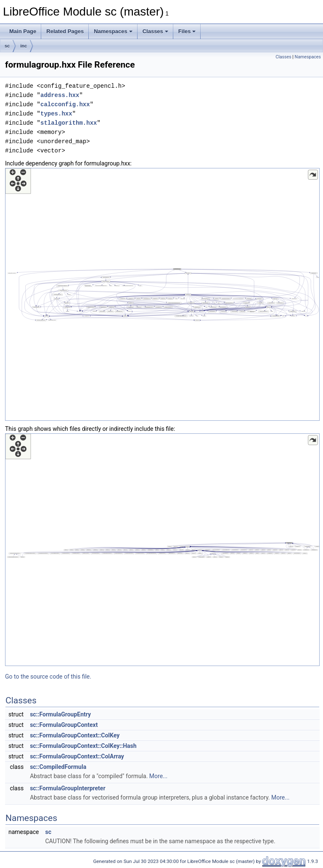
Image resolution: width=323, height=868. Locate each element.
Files (187, 31)
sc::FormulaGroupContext (64, 725)
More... (158, 776)
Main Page (23, 31)
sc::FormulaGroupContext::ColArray (77, 756)
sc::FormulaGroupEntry (60, 714)
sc (7, 46)
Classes (155, 31)
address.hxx (60, 95)
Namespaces (113, 31)
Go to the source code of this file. (48, 677)
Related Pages (65, 31)
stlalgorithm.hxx (69, 123)
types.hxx (56, 114)
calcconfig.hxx (65, 104)
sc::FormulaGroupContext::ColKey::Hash (83, 746)
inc (24, 46)
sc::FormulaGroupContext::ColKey (75, 735)
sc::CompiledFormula (58, 767)
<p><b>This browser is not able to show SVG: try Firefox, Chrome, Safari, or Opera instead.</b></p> (162, 294)
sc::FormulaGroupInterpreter (68, 788)
